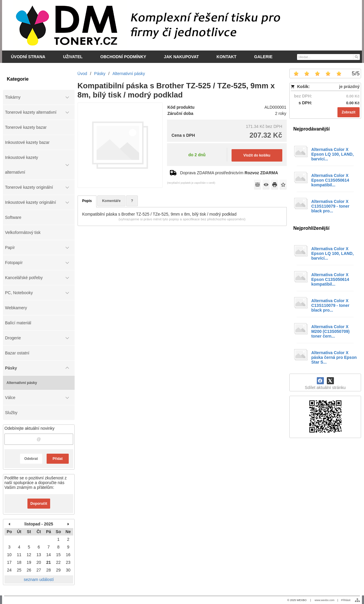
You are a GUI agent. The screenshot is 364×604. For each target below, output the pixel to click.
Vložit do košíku (257, 155)
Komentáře (111, 201)
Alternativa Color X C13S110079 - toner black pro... (330, 206)
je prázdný (349, 87)
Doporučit (39, 504)
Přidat (58, 459)
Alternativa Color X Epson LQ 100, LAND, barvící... (332, 154)
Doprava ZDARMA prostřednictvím (229, 173)
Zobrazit (349, 112)
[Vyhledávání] (328, 57)
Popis (87, 201)
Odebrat (31, 459)
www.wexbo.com (325, 600)
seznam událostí (39, 579)
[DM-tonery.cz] (182, 25)
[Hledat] (356, 57)
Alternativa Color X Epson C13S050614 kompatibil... (330, 180)
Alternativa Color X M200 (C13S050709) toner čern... (330, 331)
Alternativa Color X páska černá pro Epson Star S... (334, 357)
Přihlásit (346, 600)
